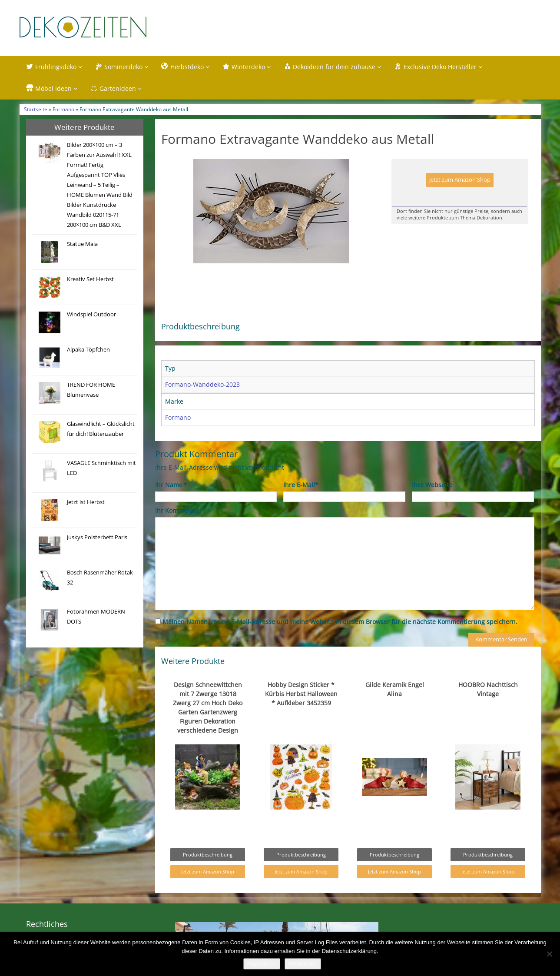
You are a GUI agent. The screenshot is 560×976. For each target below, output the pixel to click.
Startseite (36, 109)
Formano (63, 109)
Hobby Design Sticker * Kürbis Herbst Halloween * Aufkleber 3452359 (301, 694)
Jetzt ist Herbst (86, 502)
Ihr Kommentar (177, 510)
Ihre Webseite (432, 485)
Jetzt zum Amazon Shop (460, 180)
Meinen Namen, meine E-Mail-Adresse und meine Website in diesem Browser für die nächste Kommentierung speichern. (340, 622)
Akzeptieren (262, 964)
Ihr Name (171, 485)
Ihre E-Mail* (301, 485)
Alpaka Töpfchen (88, 350)
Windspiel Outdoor (91, 314)
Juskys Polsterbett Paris (97, 537)
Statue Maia (82, 244)
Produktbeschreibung (208, 855)
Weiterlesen (303, 964)
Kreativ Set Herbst (90, 279)
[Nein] (549, 954)
